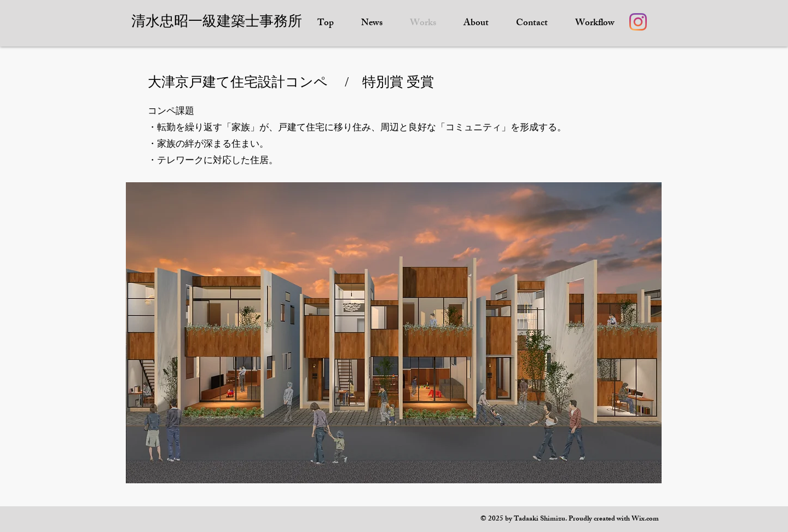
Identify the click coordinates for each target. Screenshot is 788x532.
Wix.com (645, 519)
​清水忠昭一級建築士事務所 (217, 21)
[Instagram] (638, 22)
